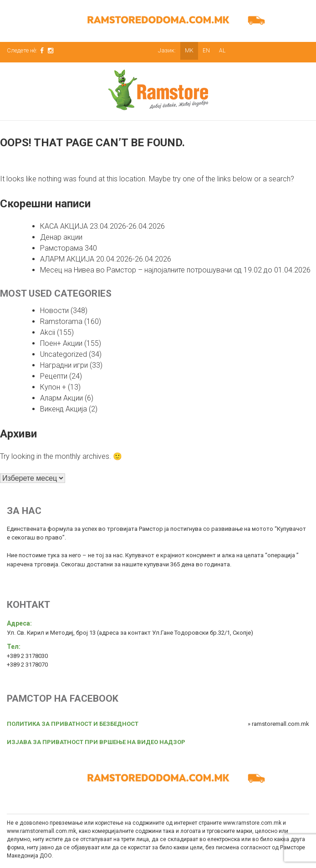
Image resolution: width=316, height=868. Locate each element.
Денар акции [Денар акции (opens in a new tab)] (61, 237)
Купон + (53, 387)
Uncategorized (64, 354)
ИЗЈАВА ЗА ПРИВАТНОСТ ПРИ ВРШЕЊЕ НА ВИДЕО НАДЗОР (96, 742)
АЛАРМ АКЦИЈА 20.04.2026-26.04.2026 (106, 259)
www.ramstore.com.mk (252, 823)
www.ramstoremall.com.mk (41, 831)
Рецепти (54, 376)
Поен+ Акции (61, 343)
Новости (54, 311)
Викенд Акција (64, 409)
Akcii (48, 332)
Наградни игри (64, 365)
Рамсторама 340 (69, 248)
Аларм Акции (61, 398)
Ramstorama (61, 321)
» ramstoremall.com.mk (278, 724)
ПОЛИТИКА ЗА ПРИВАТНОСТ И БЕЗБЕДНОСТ (73, 724)
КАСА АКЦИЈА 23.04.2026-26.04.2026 (102, 226)
